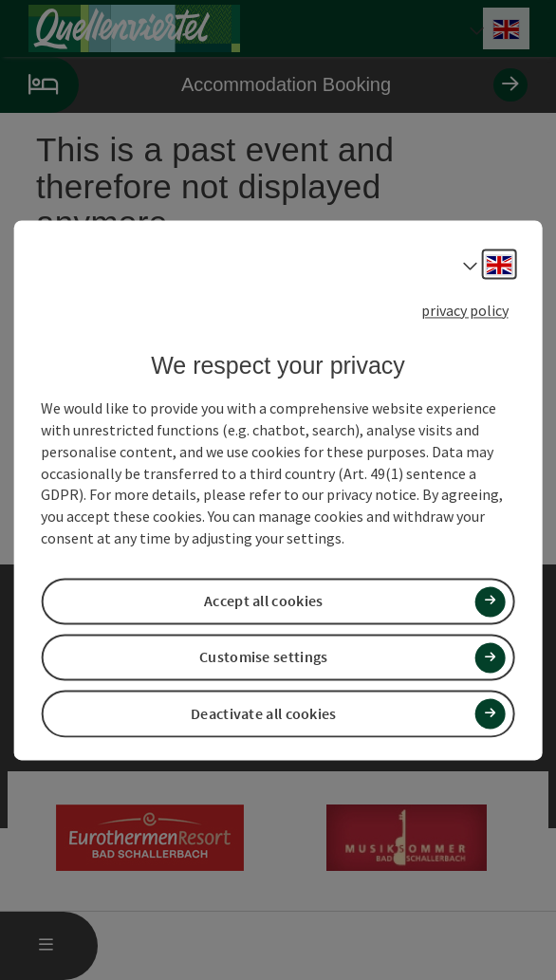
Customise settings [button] (263, 657)
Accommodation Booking (264, 85)
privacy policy (465, 310)
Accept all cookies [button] (263, 601)
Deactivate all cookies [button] (264, 713)
